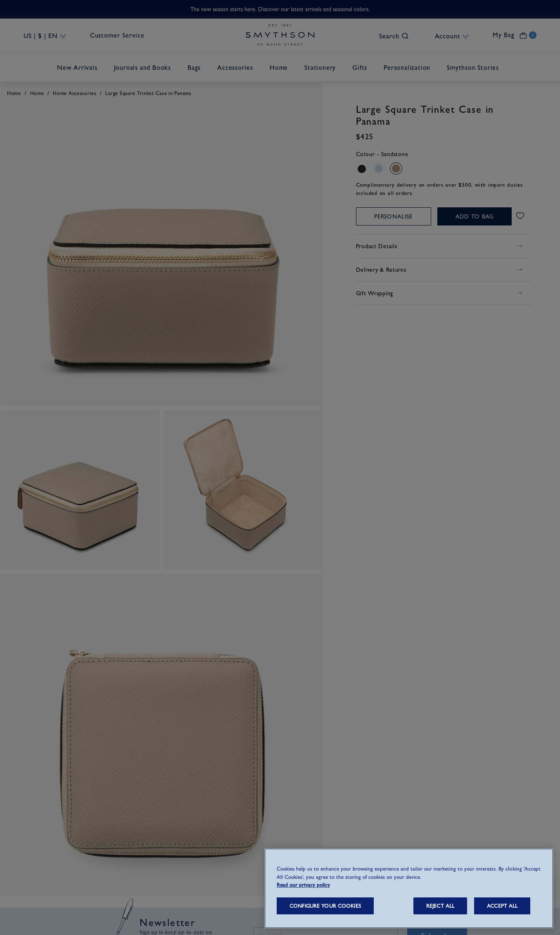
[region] (409, 888)
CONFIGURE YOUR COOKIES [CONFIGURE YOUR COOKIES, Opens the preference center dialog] (325, 906)
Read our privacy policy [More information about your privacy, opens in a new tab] (303, 885)
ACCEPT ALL (502, 906)
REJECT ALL (440, 906)
